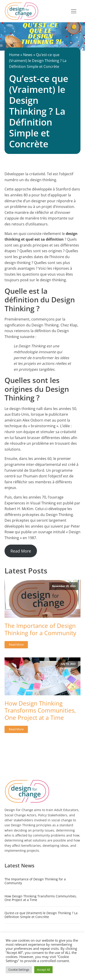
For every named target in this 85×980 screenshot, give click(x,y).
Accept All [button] (43, 970)
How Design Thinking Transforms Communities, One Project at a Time (40, 711)
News (28, 55)
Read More (21, 551)
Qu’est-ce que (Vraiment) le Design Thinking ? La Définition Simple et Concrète (41, 915)
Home (14, 55)
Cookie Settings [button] (19, 970)
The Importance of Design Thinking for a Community (40, 629)
